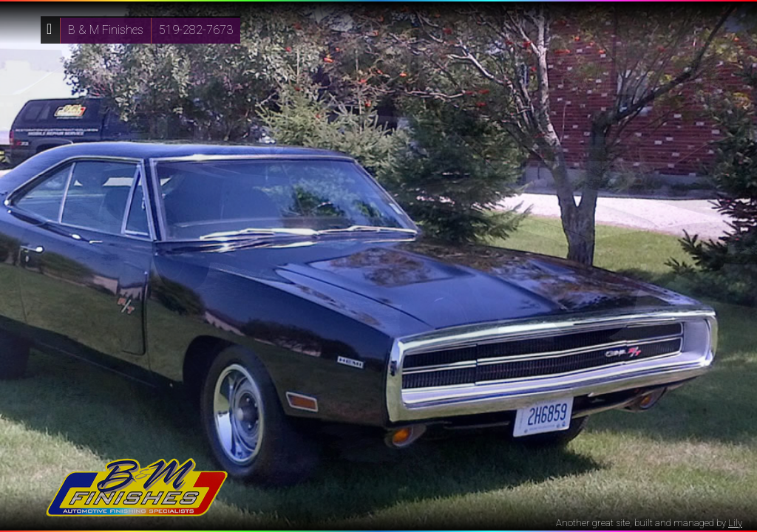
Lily (735, 523)
